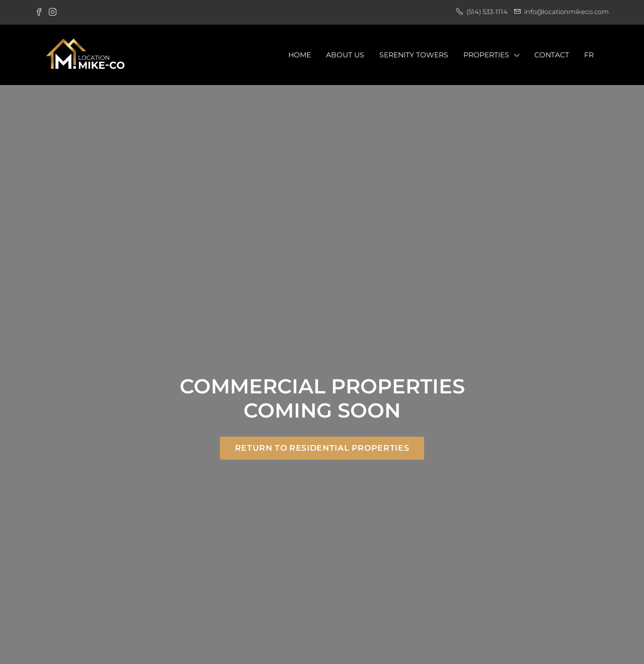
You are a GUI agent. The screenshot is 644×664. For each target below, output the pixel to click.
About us (345, 55)
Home (300, 55)
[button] (322, 448)
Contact (552, 55)
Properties (486, 55)
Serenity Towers (414, 55)
